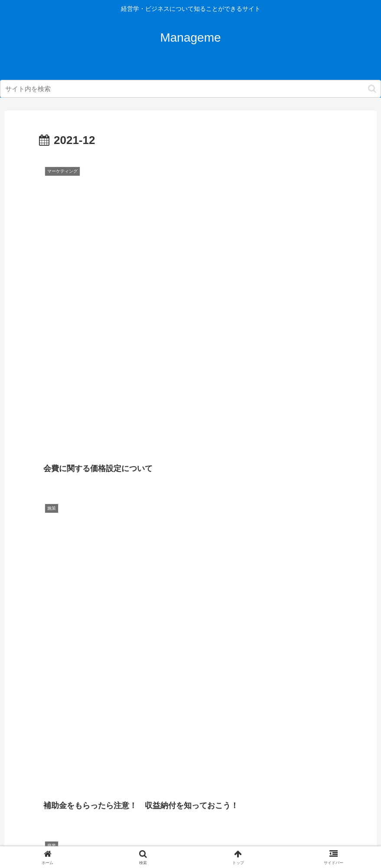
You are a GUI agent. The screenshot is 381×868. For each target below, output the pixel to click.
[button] (372, 89)
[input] (190, 89)
